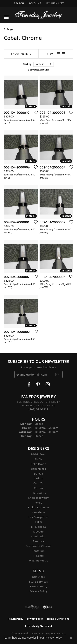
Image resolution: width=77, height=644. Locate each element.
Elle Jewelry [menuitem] (39, 493)
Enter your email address (38, 367)
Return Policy (38, 586)
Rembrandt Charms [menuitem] (38, 546)
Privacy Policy (38, 591)
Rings (10, 29)
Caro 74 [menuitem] (38, 483)
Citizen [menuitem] (38, 488)
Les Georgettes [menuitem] (38, 517)
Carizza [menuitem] (38, 478)
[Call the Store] (39, 409)
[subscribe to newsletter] (57, 374)
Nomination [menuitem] (38, 536)
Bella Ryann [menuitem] (38, 464)
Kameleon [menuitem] (39, 512)
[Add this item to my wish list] (35, 112)
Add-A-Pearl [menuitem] (38, 454)
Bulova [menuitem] (38, 474)
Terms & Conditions (58, 619)
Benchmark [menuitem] (38, 469)
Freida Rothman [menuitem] (38, 507)
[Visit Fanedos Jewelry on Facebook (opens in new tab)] (29, 384)
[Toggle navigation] (6, 17)
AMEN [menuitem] (38, 459)
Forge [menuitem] (38, 503)
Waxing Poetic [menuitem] (38, 561)
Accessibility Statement (38, 626)
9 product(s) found (39, 70)
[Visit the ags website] (32, 607)
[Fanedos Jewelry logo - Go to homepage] (38, 15)
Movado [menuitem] (39, 532)
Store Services (38, 582)
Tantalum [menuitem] (38, 551)
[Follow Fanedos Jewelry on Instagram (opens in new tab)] (48, 384)
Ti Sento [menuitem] (38, 556)
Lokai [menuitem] (38, 522)
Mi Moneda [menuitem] (38, 527)
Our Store (38, 577)
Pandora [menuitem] (38, 541)
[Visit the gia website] (48, 607)
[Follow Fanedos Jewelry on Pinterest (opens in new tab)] (38, 384)
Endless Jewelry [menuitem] (38, 498)
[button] (19, 3)
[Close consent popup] (71, 638)
